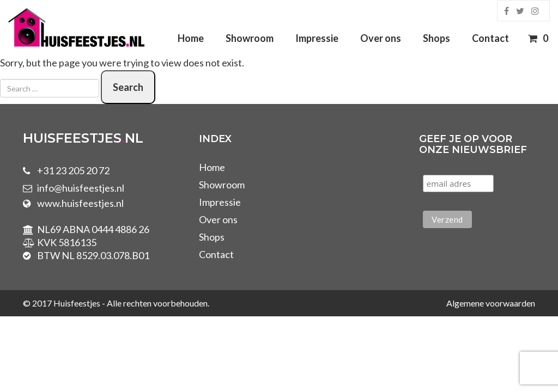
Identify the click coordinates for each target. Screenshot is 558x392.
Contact (490, 38)
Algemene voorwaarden (491, 303)
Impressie (317, 38)
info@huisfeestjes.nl (81, 188)
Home (191, 38)
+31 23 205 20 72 (73, 170)
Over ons (381, 38)
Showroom (250, 38)
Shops (436, 38)
